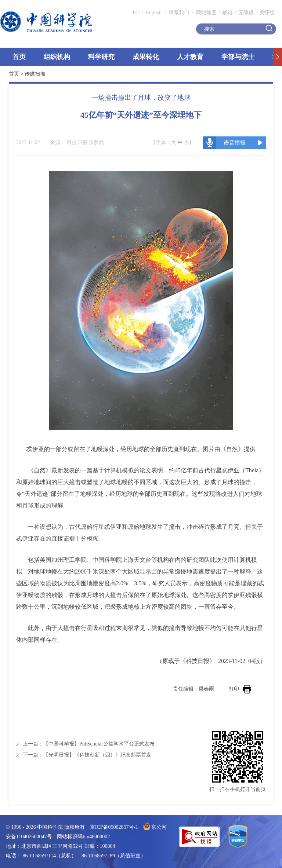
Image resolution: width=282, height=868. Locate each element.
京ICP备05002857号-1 (114, 827)
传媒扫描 (35, 74)
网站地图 (206, 13)
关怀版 (267, 13)
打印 (240, 689)
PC (136, 13)
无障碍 (246, 13)
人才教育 (190, 57)
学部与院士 (238, 57)
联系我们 (179, 13)
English (154, 13)
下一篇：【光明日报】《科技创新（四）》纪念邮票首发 (87, 755)
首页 (19, 57)
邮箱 (227, 13)
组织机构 (57, 57)
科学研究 (101, 57)
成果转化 (146, 57)
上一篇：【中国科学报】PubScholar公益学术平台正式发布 (89, 744)
